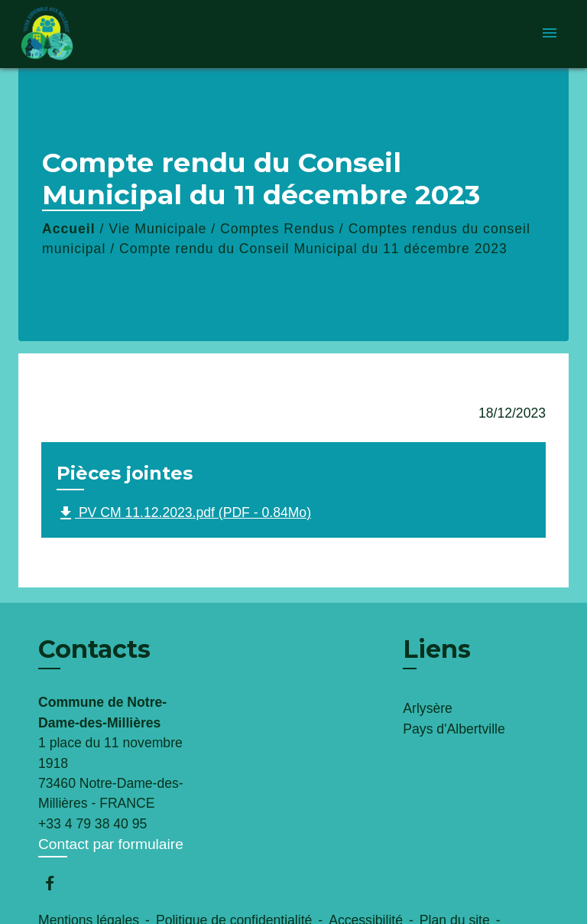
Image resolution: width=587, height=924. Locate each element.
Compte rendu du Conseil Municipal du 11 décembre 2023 (313, 249)
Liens (437, 649)
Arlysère (428, 708)
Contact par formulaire (111, 844)
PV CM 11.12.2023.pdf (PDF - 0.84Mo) (184, 513)
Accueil (69, 229)
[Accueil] (76, 34)
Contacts (94, 649)
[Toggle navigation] (550, 34)
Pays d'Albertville (454, 729)
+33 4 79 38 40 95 (92, 824)
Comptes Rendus (277, 229)
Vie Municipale (157, 229)
